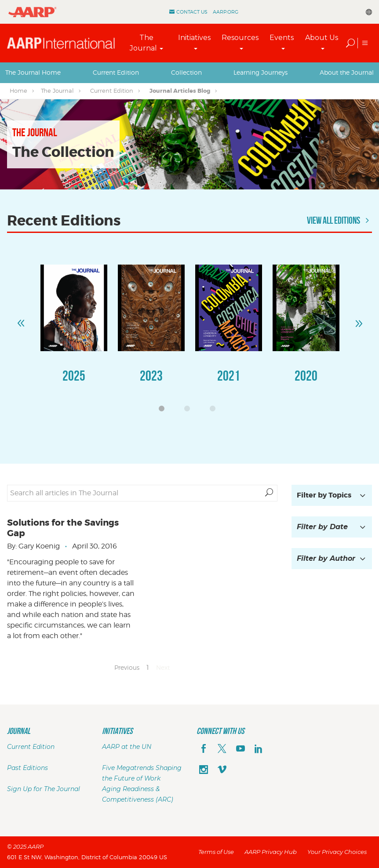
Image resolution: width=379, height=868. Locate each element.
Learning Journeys (261, 72)
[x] (222, 749)
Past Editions (27, 768)
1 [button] (164, 411)
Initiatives (194, 38)
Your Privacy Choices (337, 852)
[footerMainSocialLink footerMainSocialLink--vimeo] (222, 770)
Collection (186, 72)
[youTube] (241, 749)
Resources (240, 38)
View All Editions (339, 220)
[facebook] (204, 749)
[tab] (33, 73)
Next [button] (358, 320)
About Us (322, 38)
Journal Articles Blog (180, 91)
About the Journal (347, 72)
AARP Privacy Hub (271, 852)
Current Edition (116, 72)
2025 (74, 376)
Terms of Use (216, 852)
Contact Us (192, 12)
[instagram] (204, 770)
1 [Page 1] (148, 667)
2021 (229, 376)
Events (282, 38)
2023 (151, 376)
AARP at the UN (127, 747)
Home (18, 91)
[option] (74, 332)
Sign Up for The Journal (44, 789)
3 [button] (215, 411)
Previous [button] (21, 320)
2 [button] (189, 411)
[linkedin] (259, 749)
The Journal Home (33, 72)
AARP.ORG (226, 12)
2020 (306, 376)
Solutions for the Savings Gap (63, 528)
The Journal (143, 43)
